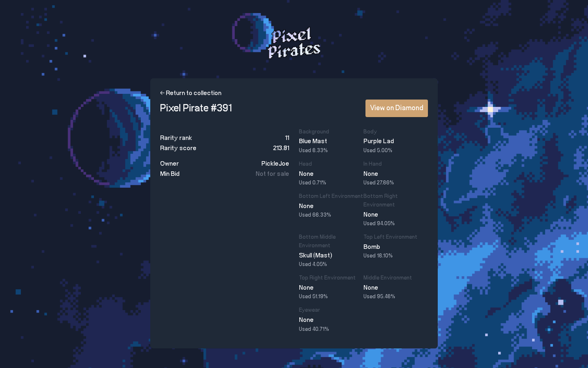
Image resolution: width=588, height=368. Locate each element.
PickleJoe (275, 164)
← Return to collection (191, 93)
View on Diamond (397, 108)
